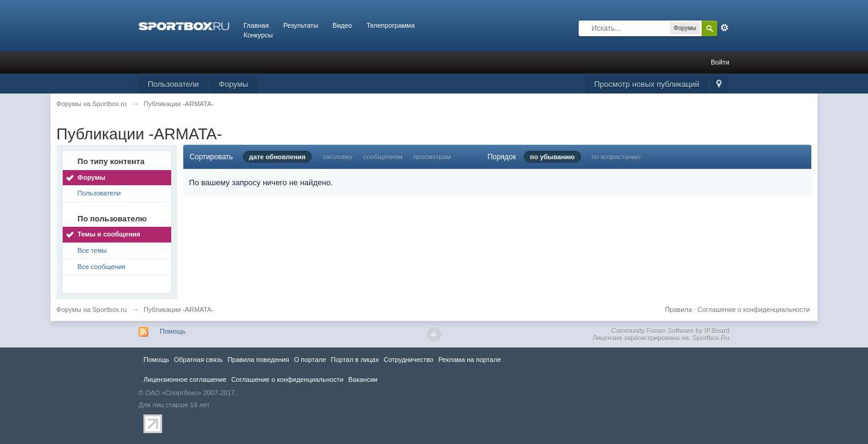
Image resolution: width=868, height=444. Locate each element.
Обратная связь (198, 360)
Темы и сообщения (109, 234)
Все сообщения (102, 267)
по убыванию (552, 157)
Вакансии (363, 379)
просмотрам (432, 157)
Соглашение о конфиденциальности (753, 309)
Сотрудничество (408, 360)
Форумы (234, 84)
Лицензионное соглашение (185, 379)
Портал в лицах (355, 360)
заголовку (338, 157)
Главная (256, 25)
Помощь (173, 331)
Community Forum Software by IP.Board (670, 331)
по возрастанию (616, 157)
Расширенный (725, 28)
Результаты (301, 25)
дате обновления (277, 157)
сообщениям (383, 157)
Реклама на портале (470, 360)
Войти (720, 62)
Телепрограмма (391, 25)
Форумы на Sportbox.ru (92, 309)
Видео (342, 25)
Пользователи (173, 84)
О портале (310, 360)
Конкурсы (258, 35)
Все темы (93, 250)
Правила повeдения (258, 360)
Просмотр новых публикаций (647, 84)
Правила (678, 309)
